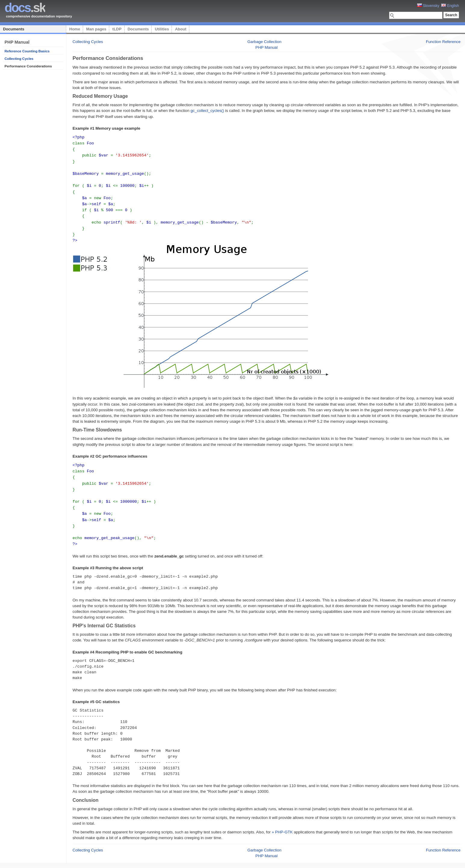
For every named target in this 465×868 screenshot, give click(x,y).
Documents (14, 29)
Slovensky (428, 6)
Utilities (162, 29)
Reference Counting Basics (27, 51)
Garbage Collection (264, 42)
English (450, 6)
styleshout (451, 860)
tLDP (117, 29)
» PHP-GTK (282, 822)
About (181, 29)
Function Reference (443, 42)
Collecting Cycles (19, 59)
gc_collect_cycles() (207, 111)
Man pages (96, 29)
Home (75, 29)
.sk (25, 8)
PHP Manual (267, 47)
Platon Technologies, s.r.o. (127, 860)
